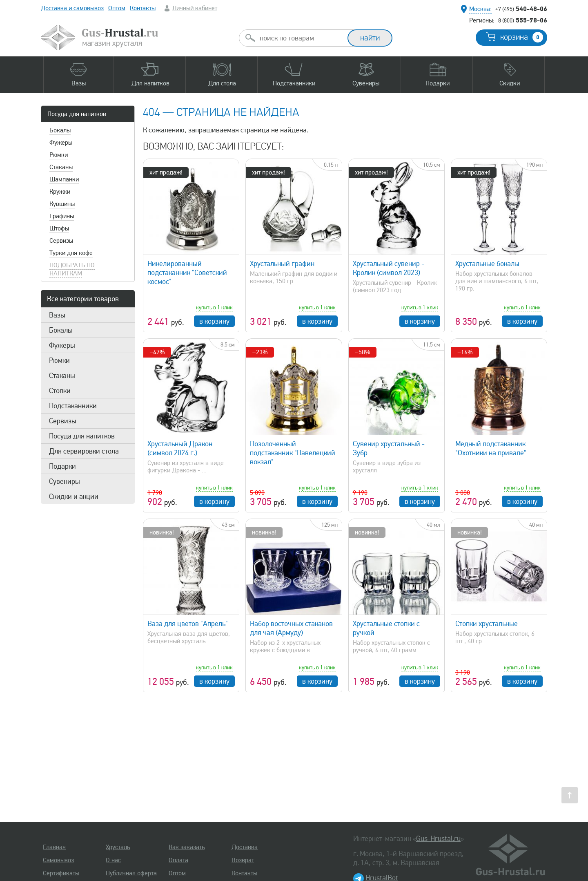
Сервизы (61, 241)
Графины (62, 216)
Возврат (243, 860)
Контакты (143, 8)
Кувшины (62, 204)
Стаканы (61, 167)
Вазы (57, 315)
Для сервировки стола (84, 451)
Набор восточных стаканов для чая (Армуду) (291, 628)
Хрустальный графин (282, 264)
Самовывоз (58, 860)
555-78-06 (523, 20)
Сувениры (65, 481)
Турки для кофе (71, 253)
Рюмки (59, 155)
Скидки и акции (74, 496)
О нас (113, 860)
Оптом (117, 8)
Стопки (60, 391)
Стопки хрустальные (487, 624)
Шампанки (64, 179)
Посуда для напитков (77, 114)
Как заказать (187, 847)
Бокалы (60, 130)
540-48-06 (521, 9)
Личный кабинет (195, 8)
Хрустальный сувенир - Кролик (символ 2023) (389, 268)
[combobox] (301, 38)
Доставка (245, 847)
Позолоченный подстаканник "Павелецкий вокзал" (293, 453)
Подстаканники (73, 406)
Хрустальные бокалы (487, 264)
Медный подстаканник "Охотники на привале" (491, 448)
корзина (522, 37)
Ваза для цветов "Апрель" (188, 624)
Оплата (178, 860)
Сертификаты (61, 873)
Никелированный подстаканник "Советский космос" (187, 273)
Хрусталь (118, 847)
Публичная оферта (131, 873)
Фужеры (61, 143)
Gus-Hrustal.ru (438, 839)
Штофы (59, 228)
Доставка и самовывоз (72, 8)
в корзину (214, 321)
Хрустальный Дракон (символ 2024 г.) (180, 448)
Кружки (60, 192)
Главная (54, 847)
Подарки (62, 466)
